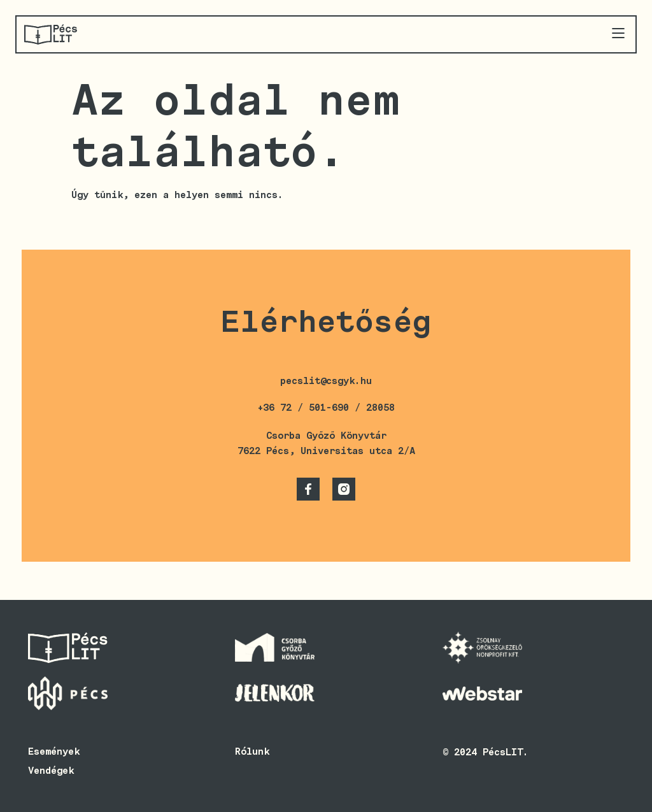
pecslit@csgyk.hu (326, 381)
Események (54, 751)
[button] (618, 34)
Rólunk (252, 751)
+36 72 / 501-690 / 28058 (326, 408)
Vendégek (51, 771)
